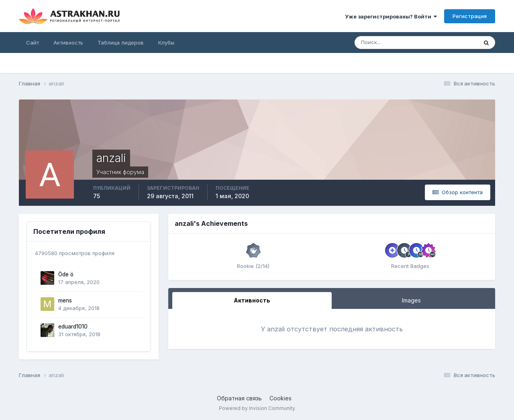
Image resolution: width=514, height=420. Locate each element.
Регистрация (470, 16)
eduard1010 (73, 327)
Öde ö (66, 274)
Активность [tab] (252, 300)
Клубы (166, 43)
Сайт (33, 43)
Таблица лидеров (121, 43)
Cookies (280, 398)
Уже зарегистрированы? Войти (391, 16)
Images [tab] (411, 300)
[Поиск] (390, 43)
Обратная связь (239, 398)
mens (65, 300)
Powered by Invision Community (257, 408)
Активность (68, 43)
